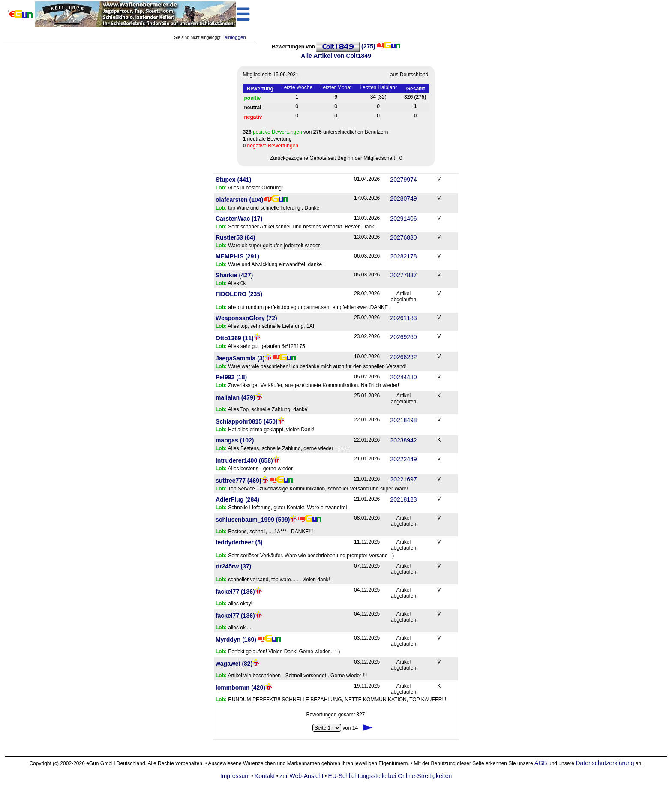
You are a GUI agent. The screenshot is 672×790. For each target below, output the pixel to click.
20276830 (403, 237)
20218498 (403, 420)
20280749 (403, 198)
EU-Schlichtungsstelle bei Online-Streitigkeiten (390, 776)
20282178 (403, 256)
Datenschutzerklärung (605, 763)
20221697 (403, 479)
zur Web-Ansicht (301, 776)
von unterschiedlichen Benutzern (316, 132)
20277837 (403, 275)
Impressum (235, 776)
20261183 (403, 318)
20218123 (403, 499)
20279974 (403, 180)
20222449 (403, 459)
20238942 (403, 440)
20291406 (403, 219)
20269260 (403, 337)
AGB (541, 763)
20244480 (403, 377)
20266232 (403, 357)
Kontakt (265, 776)
